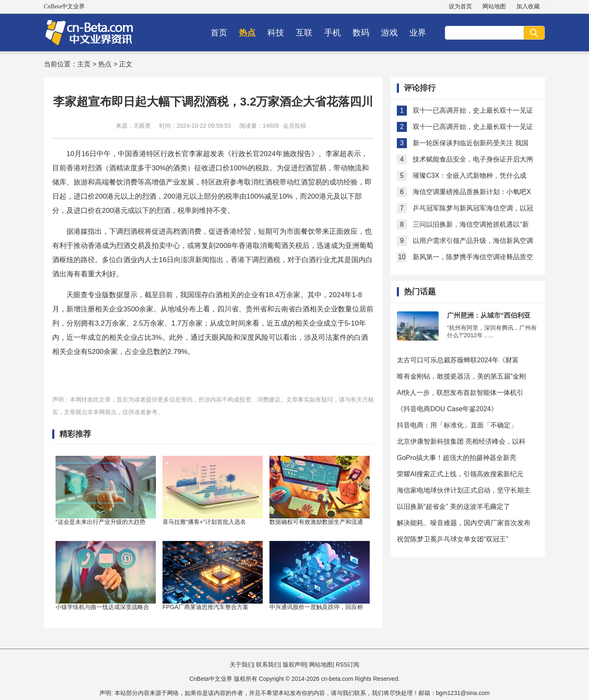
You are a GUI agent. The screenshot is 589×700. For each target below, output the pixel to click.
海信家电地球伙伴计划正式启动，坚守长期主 (464, 490)
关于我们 (241, 665)
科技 (276, 33)
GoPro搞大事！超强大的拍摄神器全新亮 (457, 458)
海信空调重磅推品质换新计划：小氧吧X (472, 192)
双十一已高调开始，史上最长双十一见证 (473, 110)
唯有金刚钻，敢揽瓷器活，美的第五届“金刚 (461, 376)
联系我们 (268, 665)
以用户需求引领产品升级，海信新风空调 (473, 241)
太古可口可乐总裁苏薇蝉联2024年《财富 (458, 360)
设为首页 (460, 6)
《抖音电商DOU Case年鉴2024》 (447, 409)
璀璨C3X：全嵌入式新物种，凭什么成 (469, 176)
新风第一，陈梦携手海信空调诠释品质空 (473, 257)
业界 (418, 33)
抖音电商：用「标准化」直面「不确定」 (457, 425)
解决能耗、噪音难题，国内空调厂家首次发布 (464, 523)
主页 (84, 64)
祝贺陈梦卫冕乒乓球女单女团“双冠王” (453, 539)
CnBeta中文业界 (64, 6)
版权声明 (294, 665)
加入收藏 (528, 6)
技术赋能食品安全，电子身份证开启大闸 (473, 159)
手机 (333, 33)
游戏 (389, 33)
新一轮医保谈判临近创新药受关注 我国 (470, 143)
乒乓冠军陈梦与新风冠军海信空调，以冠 (473, 208)
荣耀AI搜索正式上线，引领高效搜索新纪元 (460, 474)
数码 (361, 33)
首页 (219, 33)
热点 (247, 33)
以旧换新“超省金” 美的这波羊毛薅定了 (453, 507)
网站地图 (494, 6)
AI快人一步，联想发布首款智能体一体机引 (460, 393)
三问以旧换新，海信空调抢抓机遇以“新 (471, 224)
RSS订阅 (348, 665)
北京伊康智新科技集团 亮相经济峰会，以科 (461, 441)
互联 (304, 33)
